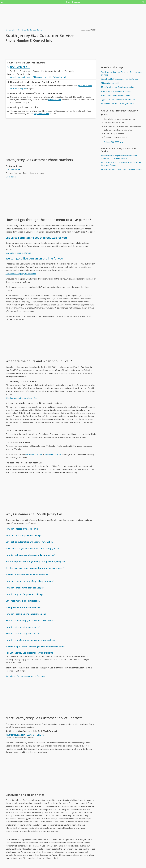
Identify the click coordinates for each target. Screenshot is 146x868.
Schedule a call (59, 77)
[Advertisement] (51, 138)
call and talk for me (34, 454)
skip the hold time (42, 114)
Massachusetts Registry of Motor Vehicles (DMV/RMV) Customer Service (119, 157)
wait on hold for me (53, 454)
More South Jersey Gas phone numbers (118, 87)
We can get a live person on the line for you (34, 258)
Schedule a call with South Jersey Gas (21, 398)
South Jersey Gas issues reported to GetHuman (26, 676)
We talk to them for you (20, 77)
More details (11, 177)
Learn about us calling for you (18, 253)
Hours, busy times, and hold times (116, 95)
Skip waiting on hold (42, 77)
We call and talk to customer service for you (120, 79)
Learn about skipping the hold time (21, 274)
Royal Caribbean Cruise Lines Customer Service (121, 169)
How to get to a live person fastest (116, 91)
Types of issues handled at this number (118, 99)
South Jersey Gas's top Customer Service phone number (122, 73)
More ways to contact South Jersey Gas (118, 104)
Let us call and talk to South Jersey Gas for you (36, 238)
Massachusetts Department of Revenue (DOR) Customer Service (121, 164)
